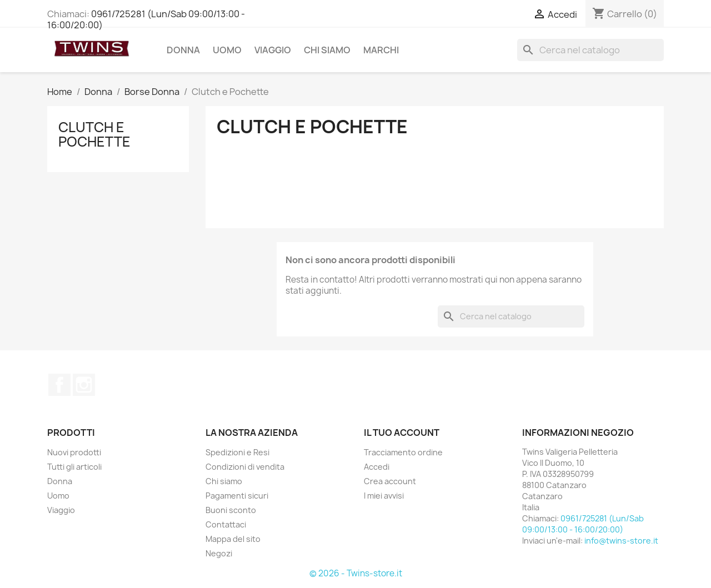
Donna (183, 50)
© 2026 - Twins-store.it (356, 573)
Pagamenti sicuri (237, 496)
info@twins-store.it (621, 541)
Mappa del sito (233, 539)
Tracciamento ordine (403, 452)
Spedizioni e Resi (237, 452)
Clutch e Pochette (94, 134)
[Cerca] (590, 50)
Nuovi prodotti (74, 452)
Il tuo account (402, 433)
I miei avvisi (384, 496)
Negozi (219, 553)
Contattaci (226, 524)
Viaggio (273, 50)
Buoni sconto (231, 510)
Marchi (381, 50)
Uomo (227, 50)
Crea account (390, 481)
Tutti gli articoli (74, 467)
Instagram (84, 385)
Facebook (59, 385)
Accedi (377, 467)
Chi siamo (327, 50)
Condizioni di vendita (245, 467)
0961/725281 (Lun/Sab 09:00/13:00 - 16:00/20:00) (146, 19)
